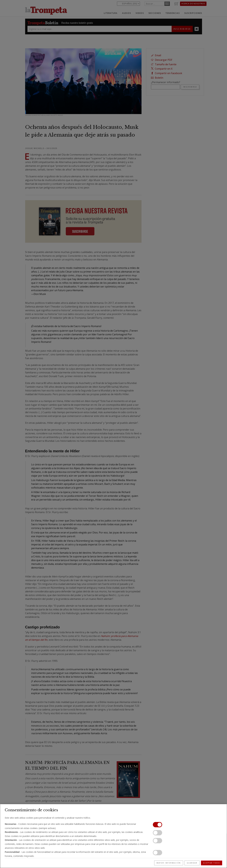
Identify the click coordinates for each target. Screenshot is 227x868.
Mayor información (169, 863)
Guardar (192, 863)
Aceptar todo (212, 863)
